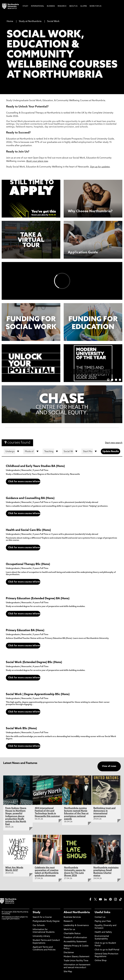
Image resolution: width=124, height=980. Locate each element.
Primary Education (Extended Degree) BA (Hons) (38, 599)
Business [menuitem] (51, 6)
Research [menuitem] (62, 6)
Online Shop (101, 961)
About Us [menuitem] (73, 6)
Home (10, 21)
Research (68, 921)
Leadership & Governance (76, 926)
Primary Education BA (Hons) (25, 630)
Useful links (102, 912)
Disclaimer (69, 953)
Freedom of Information (75, 938)
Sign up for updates (100, 167)
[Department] (71, 451)
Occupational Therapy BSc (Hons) (28, 564)
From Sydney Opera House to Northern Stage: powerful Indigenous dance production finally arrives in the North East (16, 816)
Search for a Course (42, 917)
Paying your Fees (103, 921)
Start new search (114, 443)
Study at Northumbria (30, 21)
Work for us (69, 930)
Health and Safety (103, 932)
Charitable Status (72, 934)
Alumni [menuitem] (84, 6)
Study (37, 912)
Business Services (72, 917)
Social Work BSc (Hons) (21, 728)
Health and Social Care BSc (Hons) (28, 530)
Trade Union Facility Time (76, 961)
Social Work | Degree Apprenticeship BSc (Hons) (38, 694)
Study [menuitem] (25, 6)
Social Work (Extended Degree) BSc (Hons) (34, 662)
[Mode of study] (32, 451)
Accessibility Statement (75, 942)
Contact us (100, 917)
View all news (109, 766)
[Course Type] (12, 451)
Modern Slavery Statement (77, 957)
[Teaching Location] (51, 451)
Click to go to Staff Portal (107, 950)
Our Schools (39, 926)
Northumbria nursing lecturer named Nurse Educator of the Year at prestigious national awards (76, 814)
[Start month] (90, 451)
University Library (41, 936)
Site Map (68, 972)
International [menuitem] (38, 6)
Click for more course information (24, 482)
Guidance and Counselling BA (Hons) (30, 498)
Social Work (53, 21)
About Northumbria (77, 912)
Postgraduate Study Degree (46, 921)
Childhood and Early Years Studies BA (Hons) (35, 466)
